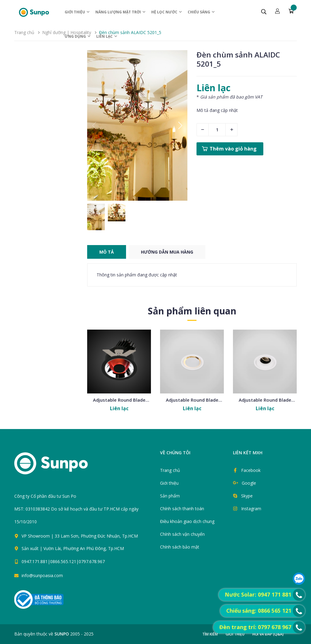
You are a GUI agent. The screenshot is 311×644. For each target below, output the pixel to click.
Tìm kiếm (210, 634)
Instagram (251, 509)
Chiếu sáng (202, 12)
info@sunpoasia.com (42, 575)
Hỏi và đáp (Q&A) (268, 634)
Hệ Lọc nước (167, 12)
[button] (180, 126)
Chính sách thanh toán (182, 509)
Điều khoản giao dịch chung (187, 521)
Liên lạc (107, 36)
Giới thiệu (77, 12)
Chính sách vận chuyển (182, 534)
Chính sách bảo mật (180, 547)
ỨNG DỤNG (78, 36)
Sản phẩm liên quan (192, 311)
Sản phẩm (170, 496)
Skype (247, 496)
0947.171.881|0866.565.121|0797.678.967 (63, 561)
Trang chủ (170, 470)
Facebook (251, 470)
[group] (137, 125)
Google (249, 483)
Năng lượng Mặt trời (121, 12)
